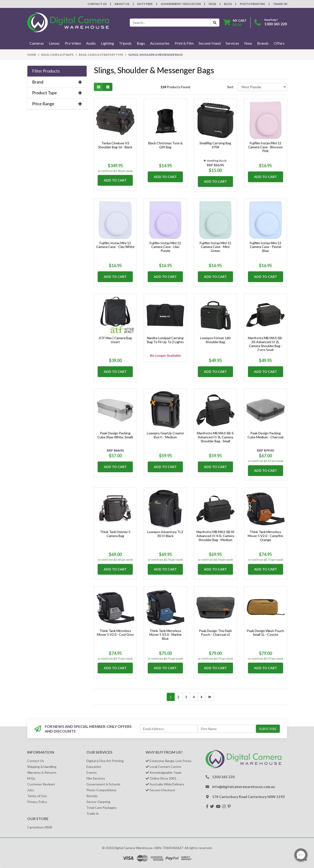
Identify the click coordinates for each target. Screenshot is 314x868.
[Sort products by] (262, 87)
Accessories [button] (160, 43)
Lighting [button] (107, 43)
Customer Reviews (41, 784)
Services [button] (232, 43)
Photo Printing (252, 4)
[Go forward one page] (201, 697)
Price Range (57, 104)
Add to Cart (115, 180)
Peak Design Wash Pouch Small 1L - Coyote (265, 633)
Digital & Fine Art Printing (105, 761)
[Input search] (170, 23)
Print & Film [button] (184, 43)
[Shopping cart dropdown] (235, 23)
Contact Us (97, 4)
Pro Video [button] (73, 43)
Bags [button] (141, 43)
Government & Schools (103, 784)
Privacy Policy (37, 802)
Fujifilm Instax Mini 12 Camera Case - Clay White (115, 245)
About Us (122, 4)
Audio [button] (91, 43)
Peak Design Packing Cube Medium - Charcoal (265, 435)
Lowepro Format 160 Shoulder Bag (215, 340)
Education (94, 767)
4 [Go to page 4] (194, 697)
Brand (57, 82)
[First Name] (226, 729)
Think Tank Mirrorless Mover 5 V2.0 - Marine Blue (165, 635)
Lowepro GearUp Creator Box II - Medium (165, 435)
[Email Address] (169, 729)
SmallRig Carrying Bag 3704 (215, 145)
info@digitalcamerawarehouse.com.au (244, 787)
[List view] (108, 87)
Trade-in (93, 813)
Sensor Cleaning (98, 802)
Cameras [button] (37, 43)
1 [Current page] (171, 697)
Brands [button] (263, 43)
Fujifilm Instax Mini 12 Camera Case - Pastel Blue (266, 247)
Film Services (96, 778)
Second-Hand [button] (210, 43)
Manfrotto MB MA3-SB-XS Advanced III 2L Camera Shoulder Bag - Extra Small (265, 344)
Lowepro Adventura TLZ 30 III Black (165, 534)
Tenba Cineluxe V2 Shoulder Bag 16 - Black (115, 145)
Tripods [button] (125, 43)
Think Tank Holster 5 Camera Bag (115, 534)
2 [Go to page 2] (178, 697)
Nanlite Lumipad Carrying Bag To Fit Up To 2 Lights (165, 340)
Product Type (57, 93)
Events (92, 772)
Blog (228, 4)
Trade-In (280, 4)
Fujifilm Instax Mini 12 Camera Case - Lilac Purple (165, 247)
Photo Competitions (101, 790)
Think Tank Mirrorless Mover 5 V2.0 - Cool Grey (115, 633)
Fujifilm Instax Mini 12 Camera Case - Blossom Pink (265, 147)
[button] (57, 71)
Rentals (92, 796)
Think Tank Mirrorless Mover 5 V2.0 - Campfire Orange (265, 536)
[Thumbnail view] (99, 87)
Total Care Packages (102, 808)
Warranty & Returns (42, 772)
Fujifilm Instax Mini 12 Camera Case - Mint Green (215, 247)
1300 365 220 (276, 24)
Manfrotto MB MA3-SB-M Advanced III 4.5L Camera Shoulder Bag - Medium (215, 536)
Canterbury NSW (40, 827)
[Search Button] (215, 23)
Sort (230, 87)
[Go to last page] (210, 697)
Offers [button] (279, 43)
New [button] (248, 43)
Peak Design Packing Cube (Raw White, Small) (115, 435)
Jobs (31, 790)
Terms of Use (37, 796)
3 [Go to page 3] (186, 697)
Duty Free (145, 4)
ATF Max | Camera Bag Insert (115, 340)
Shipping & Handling (42, 767)
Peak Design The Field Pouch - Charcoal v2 (215, 633)
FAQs (212, 4)
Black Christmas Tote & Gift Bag (165, 145)
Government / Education (181, 4)
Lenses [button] (54, 43)
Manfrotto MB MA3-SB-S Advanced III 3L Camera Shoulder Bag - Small (215, 437)
